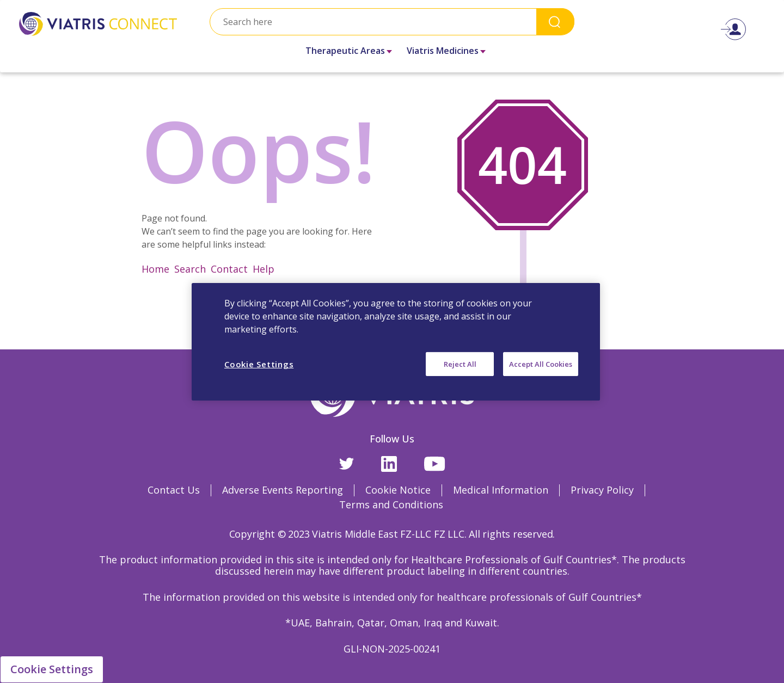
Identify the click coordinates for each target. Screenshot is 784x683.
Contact (229, 269)
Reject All (460, 364)
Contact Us (174, 490)
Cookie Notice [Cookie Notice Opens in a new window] (398, 490)
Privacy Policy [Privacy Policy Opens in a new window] (602, 490)
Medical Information (501, 490)
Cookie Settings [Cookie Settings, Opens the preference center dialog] (259, 364)
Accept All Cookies (541, 364)
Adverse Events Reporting (283, 490)
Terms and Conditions (391, 504)
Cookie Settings (52, 669)
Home (155, 269)
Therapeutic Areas (345, 51)
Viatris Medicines (443, 51)
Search (555, 21)
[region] (396, 341)
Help (264, 269)
